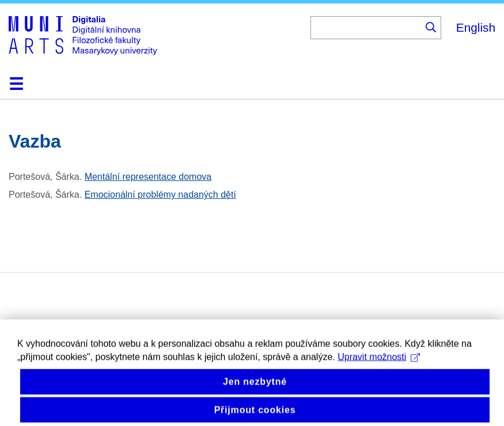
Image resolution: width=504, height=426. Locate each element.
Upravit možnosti (379, 362)
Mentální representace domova (148, 177)
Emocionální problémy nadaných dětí (160, 195)
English (476, 27)
